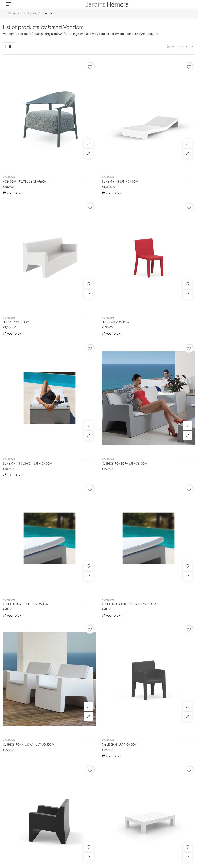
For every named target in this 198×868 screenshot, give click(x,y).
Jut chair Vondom (165, 123)
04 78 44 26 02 (108, 783)
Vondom (9, 118)
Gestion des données (21, 850)
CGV (46, 850)
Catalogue (76, 822)
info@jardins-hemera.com (103, 790)
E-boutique (49, 822)
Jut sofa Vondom (115, 123)
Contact (151, 822)
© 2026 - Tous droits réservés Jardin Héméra (35, 838)
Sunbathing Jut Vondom (71, 123)
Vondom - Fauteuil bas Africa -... (24, 123)
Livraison (128, 822)
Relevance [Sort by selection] (185, 46)
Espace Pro (102, 822)
